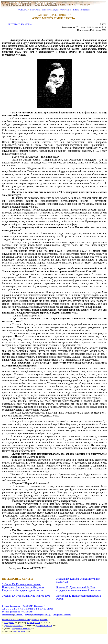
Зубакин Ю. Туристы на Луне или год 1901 (26, 596)
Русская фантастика (11, 606)
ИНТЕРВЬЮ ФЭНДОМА (20, 24)
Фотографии (66, 10)
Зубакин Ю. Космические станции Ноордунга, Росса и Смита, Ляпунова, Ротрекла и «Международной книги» (23, 587)
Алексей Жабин (19, 631)
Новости (67, 615)
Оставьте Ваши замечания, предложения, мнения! (25, 620)
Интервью (85, 10)
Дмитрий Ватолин (43, 625)
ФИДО (76, 10)
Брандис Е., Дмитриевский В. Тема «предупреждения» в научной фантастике (80, 589)
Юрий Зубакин (34, 623)
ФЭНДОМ (23, 10)
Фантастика (35, 10)
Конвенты (47, 10)
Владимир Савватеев (21, 628)
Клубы (55, 10)
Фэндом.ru (9, 623)
